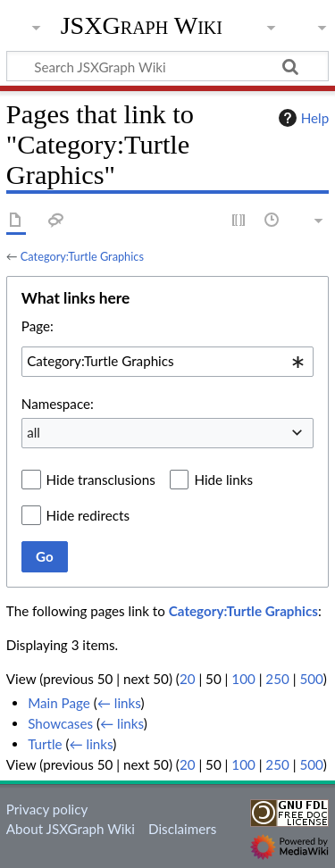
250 (277, 679)
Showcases (60, 723)
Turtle (45, 744)
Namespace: (58, 404)
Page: (38, 326)
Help (301, 118)
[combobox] (167, 362)
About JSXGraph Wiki (71, 829)
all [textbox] (33, 432)
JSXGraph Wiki (142, 26)
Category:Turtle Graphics (82, 256)
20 (188, 679)
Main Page (59, 703)
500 (311, 679)
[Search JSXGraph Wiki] (167, 66)
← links (119, 703)
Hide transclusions (101, 480)
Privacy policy (47, 809)
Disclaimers (182, 829)
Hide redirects (88, 515)
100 (243, 679)
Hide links (223, 480)
